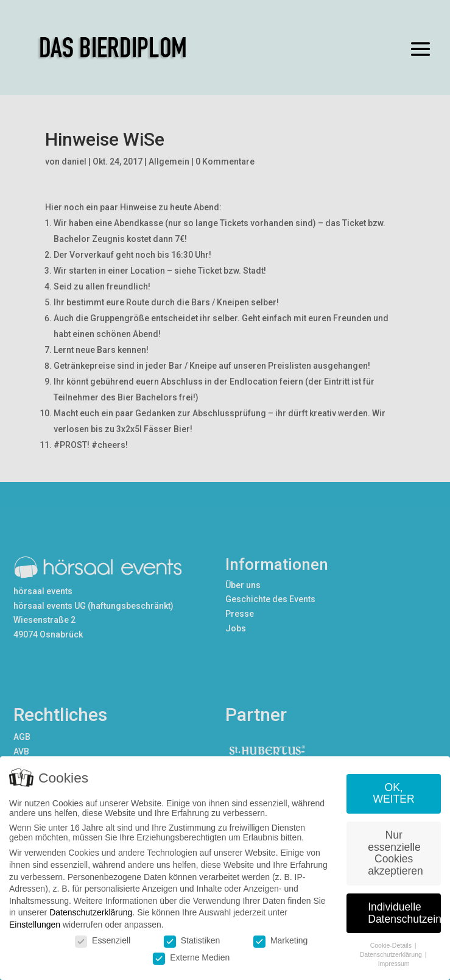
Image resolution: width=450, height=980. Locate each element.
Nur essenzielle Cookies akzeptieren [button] (395, 854)
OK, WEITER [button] (394, 794)
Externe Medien (191, 957)
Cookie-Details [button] (392, 946)
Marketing (280, 940)
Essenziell (103, 940)
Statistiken (192, 940)
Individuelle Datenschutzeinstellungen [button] (404, 914)
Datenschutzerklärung (91, 913)
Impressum (394, 964)
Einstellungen (35, 925)
